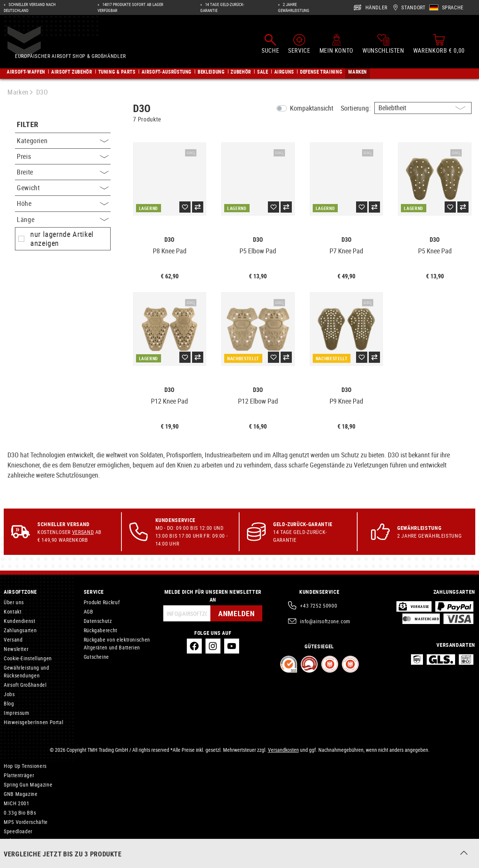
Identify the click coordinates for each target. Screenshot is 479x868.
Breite (63, 172)
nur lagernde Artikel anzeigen (62, 239)
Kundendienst (20, 621)
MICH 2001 (17, 803)
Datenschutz (98, 621)
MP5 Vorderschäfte (26, 822)
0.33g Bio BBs (20, 813)
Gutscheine (96, 657)
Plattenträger (19, 775)
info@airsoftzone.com (325, 621)
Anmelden (236, 613)
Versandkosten (283, 750)
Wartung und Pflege (27, 850)
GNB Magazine (21, 794)
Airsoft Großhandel (25, 685)
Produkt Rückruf (102, 602)
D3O (169, 240)
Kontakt (13, 611)
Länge (63, 219)
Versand (83, 532)
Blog (9, 703)
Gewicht (63, 188)
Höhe (63, 203)
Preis (63, 156)
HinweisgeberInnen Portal (33, 722)
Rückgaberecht (101, 630)
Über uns (14, 602)
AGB (89, 611)
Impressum (17, 713)
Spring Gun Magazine (28, 784)
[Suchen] (270, 44)
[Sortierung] (423, 108)
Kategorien (63, 140)
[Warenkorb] (439, 44)
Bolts (10, 841)
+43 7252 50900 (319, 606)
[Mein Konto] (336, 44)
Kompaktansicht (312, 108)
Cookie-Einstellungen (28, 658)
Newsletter (16, 649)
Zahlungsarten (20, 630)
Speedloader (18, 831)
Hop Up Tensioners (25, 766)
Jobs (9, 694)
